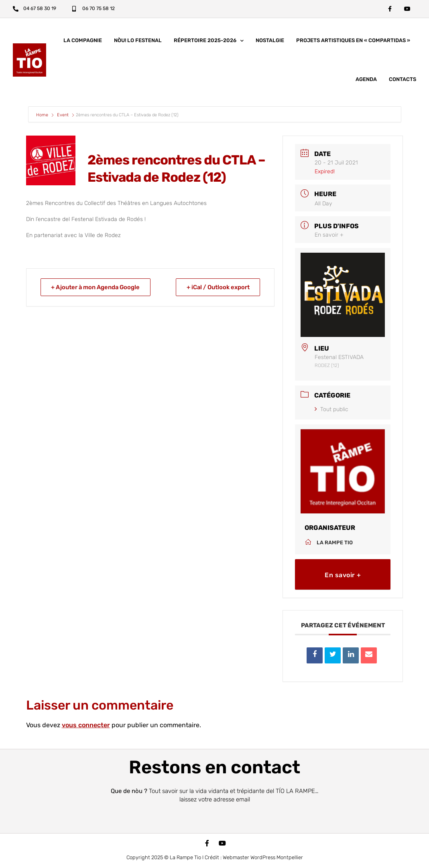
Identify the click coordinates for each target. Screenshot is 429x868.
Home (43, 115)
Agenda (366, 80)
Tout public (331, 410)
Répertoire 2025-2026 (209, 41)
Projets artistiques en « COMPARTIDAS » (353, 41)
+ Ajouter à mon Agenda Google (97, 288)
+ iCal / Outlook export (217, 288)
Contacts (403, 80)
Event (63, 115)
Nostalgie (270, 41)
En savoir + (329, 235)
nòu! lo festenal (138, 41)
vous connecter (86, 725)
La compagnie (83, 41)
